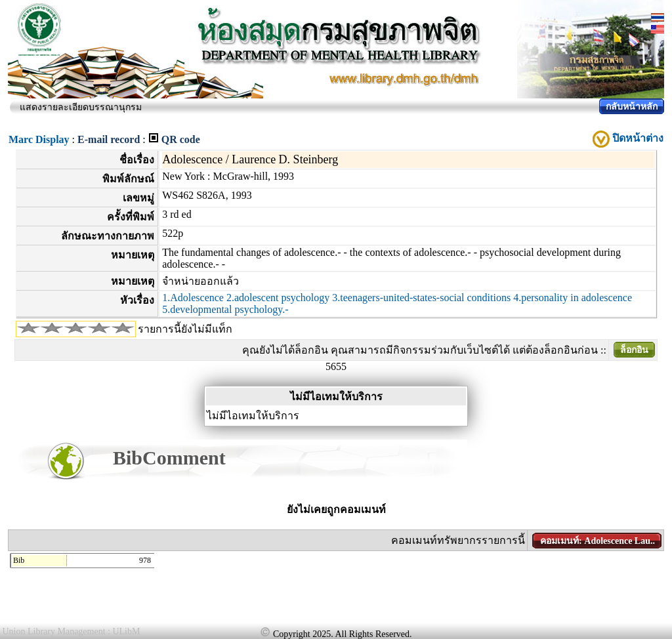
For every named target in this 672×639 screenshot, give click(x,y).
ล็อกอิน (634, 350)
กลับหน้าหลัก (632, 107)
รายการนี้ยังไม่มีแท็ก (185, 329)
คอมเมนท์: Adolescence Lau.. (598, 541)
